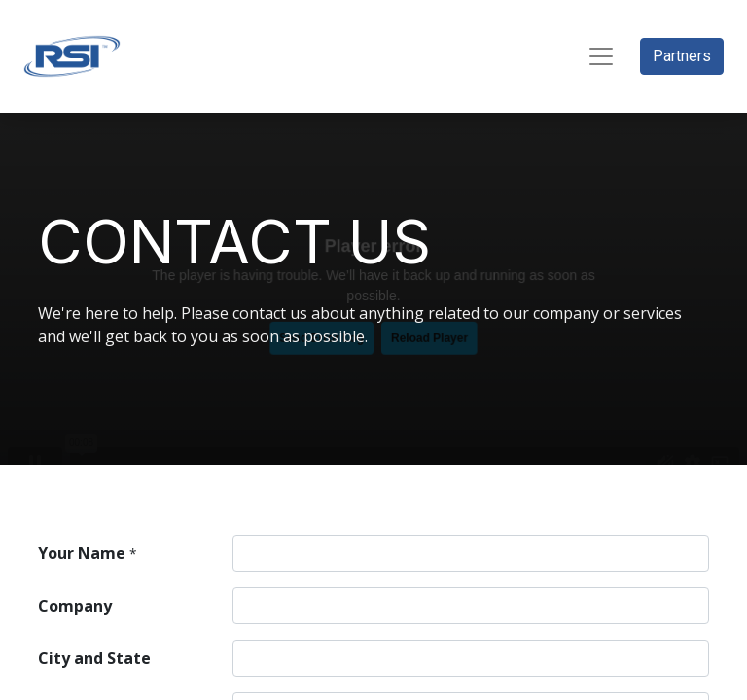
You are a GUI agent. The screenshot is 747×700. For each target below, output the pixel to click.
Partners (682, 56)
